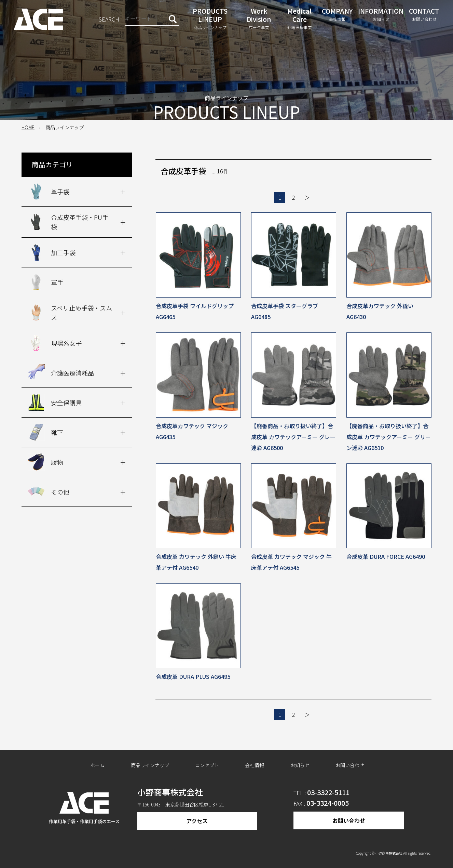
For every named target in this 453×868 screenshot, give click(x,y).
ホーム (97, 765)
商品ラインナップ (150, 765)
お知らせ (300, 765)
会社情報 (255, 765)
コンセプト (207, 765)
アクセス (197, 821)
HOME (28, 127)
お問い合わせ (350, 765)
